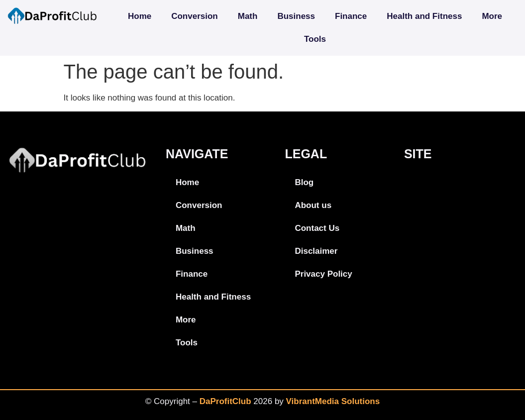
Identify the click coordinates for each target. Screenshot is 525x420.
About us (313, 205)
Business (296, 16)
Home (140, 16)
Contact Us (317, 228)
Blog (304, 182)
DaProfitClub (225, 401)
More (492, 16)
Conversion (195, 16)
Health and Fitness (424, 16)
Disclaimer (316, 251)
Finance (351, 16)
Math (248, 16)
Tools (315, 39)
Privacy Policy (323, 274)
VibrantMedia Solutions (333, 401)
